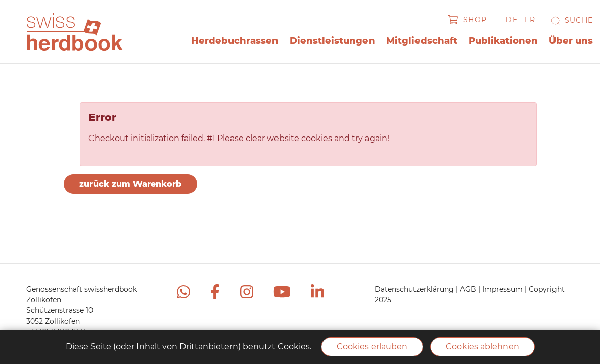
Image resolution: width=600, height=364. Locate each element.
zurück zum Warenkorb (130, 184)
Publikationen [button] (503, 41)
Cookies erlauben (372, 347)
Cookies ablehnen (482, 347)
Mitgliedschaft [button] (422, 41)
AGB (469, 289)
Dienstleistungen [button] (332, 41)
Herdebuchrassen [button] (235, 41)
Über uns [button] (571, 41)
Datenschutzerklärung (415, 289)
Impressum (503, 289)
